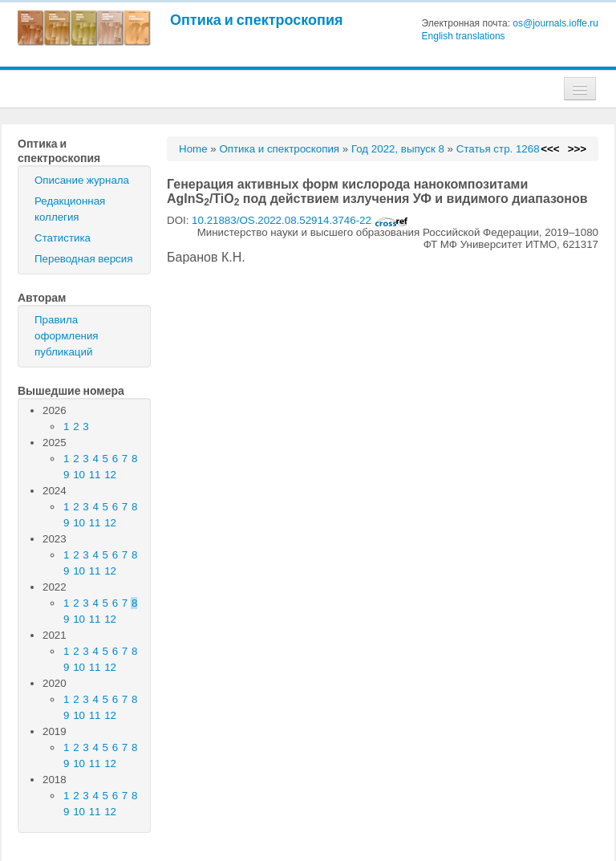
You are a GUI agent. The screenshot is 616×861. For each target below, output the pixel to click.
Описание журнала (82, 180)
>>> (577, 149)
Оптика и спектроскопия (257, 20)
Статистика (63, 238)
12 (110, 475)
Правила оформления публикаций (67, 336)
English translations (464, 36)
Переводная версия (83, 259)
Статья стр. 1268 (498, 149)
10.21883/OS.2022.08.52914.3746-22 (300, 220)
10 (79, 475)
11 (95, 475)
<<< (550, 149)
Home (193, 149)
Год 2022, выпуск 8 (398, 149)
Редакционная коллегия (70, 209)
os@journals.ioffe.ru (555, 23)
